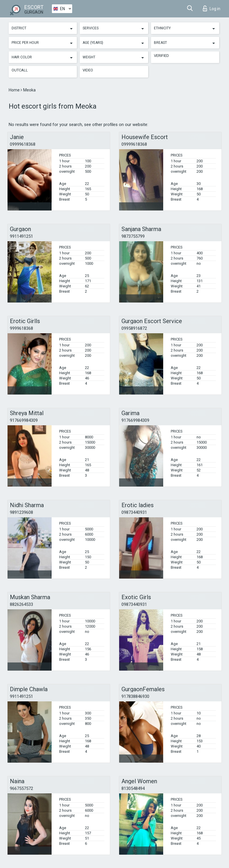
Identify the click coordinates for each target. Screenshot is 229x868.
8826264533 (21, 604)
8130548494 (133, 788)
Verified (161, 56)
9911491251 (21, 236)
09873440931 (134, 512)
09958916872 (134, 328)
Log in (212, 8)
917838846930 (135, 696)
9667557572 (21, 788)
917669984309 (24, 420)
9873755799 (133, 236)
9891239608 (21, 512)
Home (15, 90)
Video (88, 70)
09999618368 (23, 144)
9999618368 (21, 328)
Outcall (20, 70)
